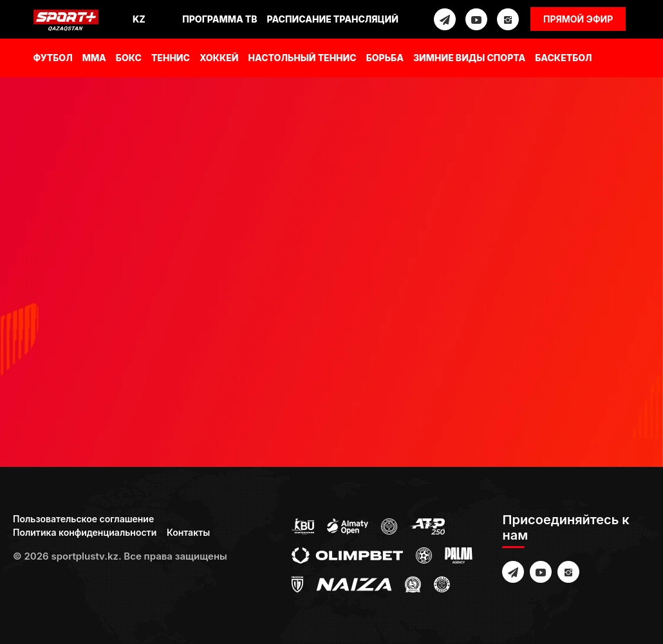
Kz (139, 19)
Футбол (53, 58)
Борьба (385, 58)
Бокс (129, 58)
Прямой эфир (578, 19)
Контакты (188, 532)
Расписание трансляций (333, 19)
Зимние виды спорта (469, 58)
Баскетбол (563, 58)
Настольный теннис (303, 58)
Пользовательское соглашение (83, 519)
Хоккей (219, 58)
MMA (94, 58)
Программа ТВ (219, 19)
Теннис (171, 58)
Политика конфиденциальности (85, 532)
